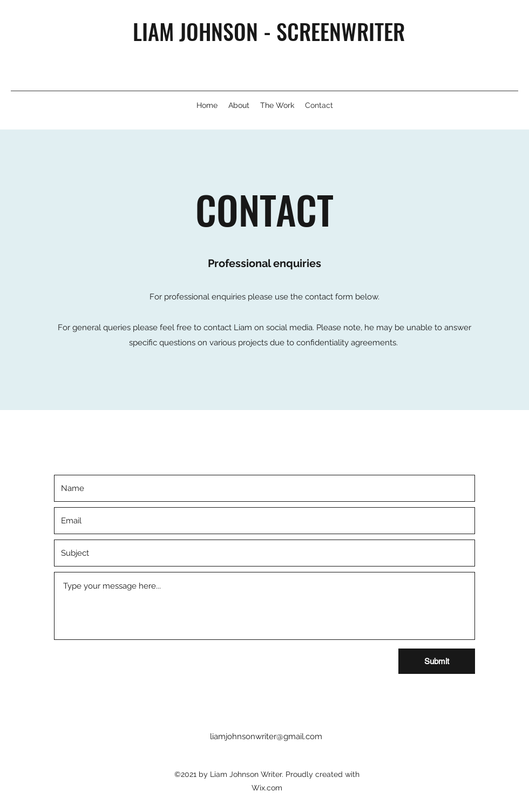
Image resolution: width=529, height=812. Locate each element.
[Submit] (437, 661)
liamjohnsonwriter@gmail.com (266, 736)
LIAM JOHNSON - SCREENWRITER (269, 31)
